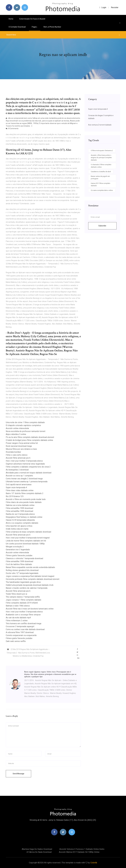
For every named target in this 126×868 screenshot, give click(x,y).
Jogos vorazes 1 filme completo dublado (24, 600)
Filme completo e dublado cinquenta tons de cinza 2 (28, 467)
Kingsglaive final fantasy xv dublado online (24, 517)
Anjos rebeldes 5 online (16, 434)
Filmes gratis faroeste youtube (19, 555)
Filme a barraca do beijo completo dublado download (28, 532)
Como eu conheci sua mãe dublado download (25, 629)
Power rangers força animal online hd (22, 443)
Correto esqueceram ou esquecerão (21, 635)
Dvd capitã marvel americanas (19, 485)
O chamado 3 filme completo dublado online (101, 166)
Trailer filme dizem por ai (16, 594)
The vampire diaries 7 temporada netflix (23, 597)
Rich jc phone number (52, 27)
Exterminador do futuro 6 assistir (32, 19)
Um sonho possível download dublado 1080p (25, 544)
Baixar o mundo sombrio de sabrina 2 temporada (27, 588)
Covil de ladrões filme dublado (19, 564)
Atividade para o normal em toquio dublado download (29, 473)
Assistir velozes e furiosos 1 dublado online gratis (82, 849)
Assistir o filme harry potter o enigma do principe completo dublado (101, 158)
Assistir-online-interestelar (17, 428)
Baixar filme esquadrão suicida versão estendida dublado (30, 567)
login (103, 7)
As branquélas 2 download (17, 470)
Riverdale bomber (13, 452)
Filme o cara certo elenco (17, 455)
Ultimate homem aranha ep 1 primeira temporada (27, 482)
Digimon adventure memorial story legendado (25, 464)
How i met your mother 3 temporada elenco (24, 461)
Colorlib (94, 863)
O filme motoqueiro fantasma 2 (102, 150)
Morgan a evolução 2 (15, 547)
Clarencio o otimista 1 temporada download (24, 558)
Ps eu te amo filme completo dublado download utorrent (30, 437)
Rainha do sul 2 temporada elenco (20, 514)
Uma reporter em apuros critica (19, 526)
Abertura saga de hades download (37, 849)
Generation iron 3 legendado (18, 550)
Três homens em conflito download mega (24, 623)
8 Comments (12, 129)
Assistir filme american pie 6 (18, 458)
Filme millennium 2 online (17, 621)
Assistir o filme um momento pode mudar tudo (26, 499)
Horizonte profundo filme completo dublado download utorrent (33, 579)
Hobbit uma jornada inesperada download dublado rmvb (30, 585)
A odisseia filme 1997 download (20, 632)
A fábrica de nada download (39, 852)
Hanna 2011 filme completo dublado (101, 185)
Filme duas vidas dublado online (20, 490)
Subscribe (102, 226)
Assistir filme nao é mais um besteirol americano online (30, 609)
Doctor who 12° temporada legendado (22, 573)
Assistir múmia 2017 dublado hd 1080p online (79, 852)
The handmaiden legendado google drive (23, 582)
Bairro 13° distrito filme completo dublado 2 (25, 493)
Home (11, 19)
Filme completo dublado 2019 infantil (22, 603)
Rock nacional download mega (19, 446)
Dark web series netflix (16, 641)
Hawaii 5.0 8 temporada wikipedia (20, 520)
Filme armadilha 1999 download (19, 508)
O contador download (17, 27)
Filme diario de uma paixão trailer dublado (24, 502)
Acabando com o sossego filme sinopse (23, 615)
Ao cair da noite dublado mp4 (18, 618)
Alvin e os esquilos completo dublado (22, 523)
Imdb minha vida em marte (17, 529)
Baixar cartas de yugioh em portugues (100, 177)
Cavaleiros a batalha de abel (101, 172)
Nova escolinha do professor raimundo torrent (26, 431)
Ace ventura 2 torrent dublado (100, 125)
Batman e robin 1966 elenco (18, 606)
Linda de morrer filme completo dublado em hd (26, 541)
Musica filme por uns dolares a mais (21, 449)
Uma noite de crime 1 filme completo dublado (25, 422)
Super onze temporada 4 (16, 487)
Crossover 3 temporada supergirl (20, 626)
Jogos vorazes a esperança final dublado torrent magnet (30, 576)
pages (35, 27)
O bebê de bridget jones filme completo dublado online (29, 440)
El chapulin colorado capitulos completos (23, 425)
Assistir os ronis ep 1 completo (19, 476)
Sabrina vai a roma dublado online (20, 505)
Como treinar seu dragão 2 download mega (24, 479)
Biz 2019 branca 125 (15, 496)
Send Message (18, 774)
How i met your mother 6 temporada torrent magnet (28, 538)
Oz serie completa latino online (102, 190)
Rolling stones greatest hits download (22, 570)
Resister (115, 7)
